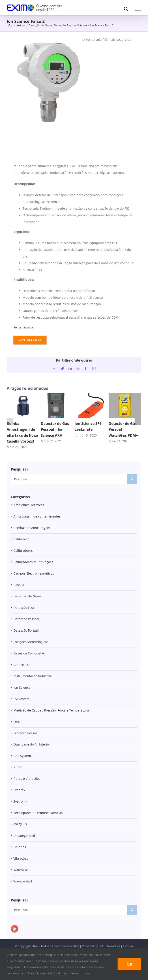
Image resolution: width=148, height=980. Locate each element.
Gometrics (21, 665)
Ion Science (22, 687)
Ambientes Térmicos (29, 505)
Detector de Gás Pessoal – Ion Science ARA (55, 429)
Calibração (21, 539)
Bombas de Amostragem (32, 528)
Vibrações (21, 858)
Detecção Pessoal (26, 619)
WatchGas (21, 870)
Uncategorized (24, 836)
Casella (19, 585)
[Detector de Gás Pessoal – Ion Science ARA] (57, 395)
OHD (17, 722)
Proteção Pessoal (26, 733)
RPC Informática (109, 946)
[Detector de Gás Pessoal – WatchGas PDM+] (125, 395)
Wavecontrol (23, 881)
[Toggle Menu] (138, 9)
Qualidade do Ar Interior (32, 744)
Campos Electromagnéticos (34, 573)
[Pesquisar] (132, 479)
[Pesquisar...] (69, 479)
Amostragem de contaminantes (37, 516)
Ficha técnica (23, 327)
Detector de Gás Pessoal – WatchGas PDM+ (123, 429)
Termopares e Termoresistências (38, 813)
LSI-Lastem (21, 699)
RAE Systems (23, 756)
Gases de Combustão (29, 653)
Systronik (20, 801)
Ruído (18, 767)
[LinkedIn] (15, 929)
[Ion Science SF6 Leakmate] (91, 395)
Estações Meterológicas (31, 642)
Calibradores (23, 551)
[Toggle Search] (126, 9)
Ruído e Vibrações (27, 779)
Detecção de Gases (28, 596)
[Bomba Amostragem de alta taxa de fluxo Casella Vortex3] (23, 395)
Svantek (19, 790)
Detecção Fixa (24, 608)
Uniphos (20, 847)
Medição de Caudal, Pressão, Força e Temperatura (51, 710)
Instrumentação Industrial (33, 676)
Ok (129, 964)
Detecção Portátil (26, 630)
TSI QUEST (21, 824)
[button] (10, 421)
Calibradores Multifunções (33, 562)
